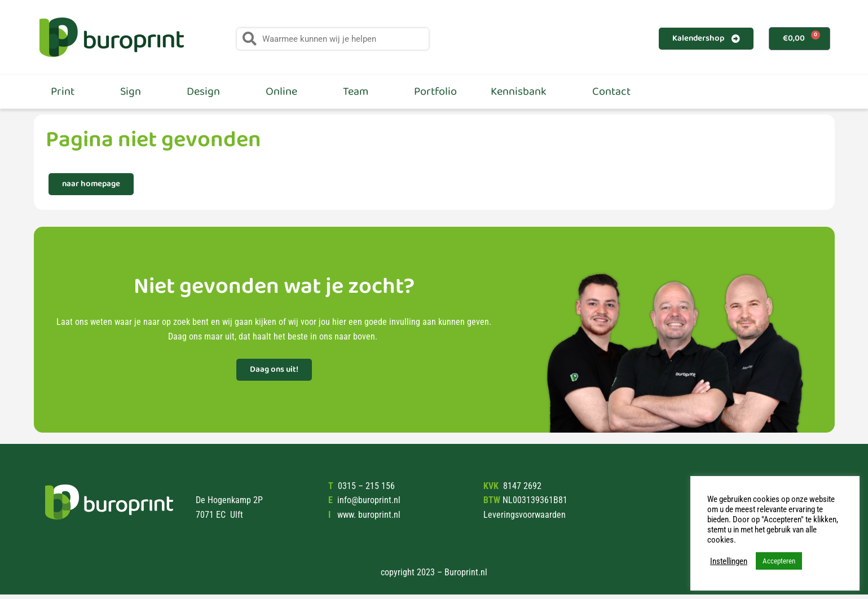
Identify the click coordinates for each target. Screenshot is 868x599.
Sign (136, 91)
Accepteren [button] (779, 561)
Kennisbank (525, 91)
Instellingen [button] (729, 561)
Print (69, 91)
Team (362, 91)
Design (209, 91)
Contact (611, 91)
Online (287, 91)
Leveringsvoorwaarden (525, 515)
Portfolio (435, 91)
